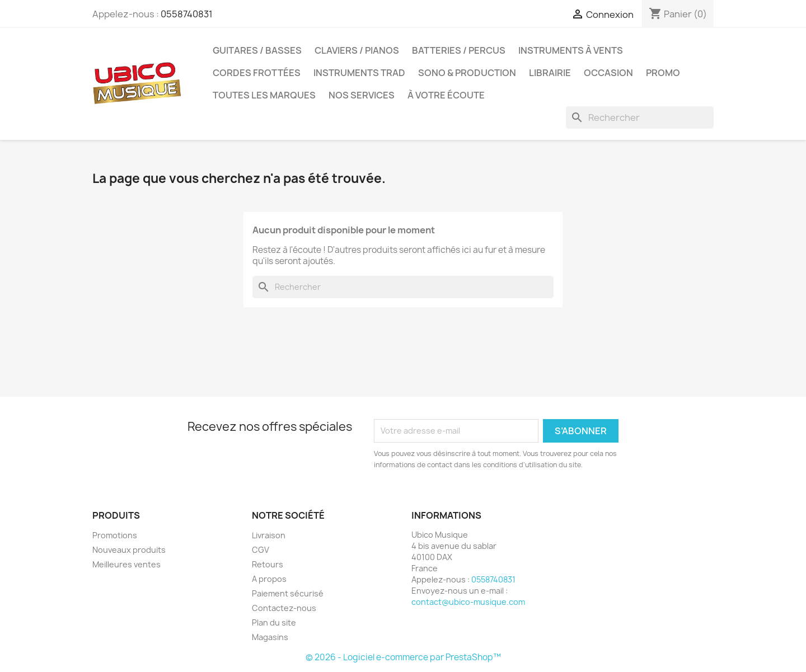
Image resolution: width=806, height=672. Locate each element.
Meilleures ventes (126, 564)
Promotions (115, 535)
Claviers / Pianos (357, 50)
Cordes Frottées (257, 73)
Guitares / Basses (257, 50)
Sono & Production (467, 73)
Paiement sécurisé (288, 593)
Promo (663, 73)
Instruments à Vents (571, 50)
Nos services (362, 95)
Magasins (270, 637)
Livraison (269, 535)
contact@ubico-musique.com (468, 602)
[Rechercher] (640, 118)
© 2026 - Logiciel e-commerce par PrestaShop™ (403, 657)
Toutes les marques (264, 95)
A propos (269, 579)
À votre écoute (446, 95)
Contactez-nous (284, 608)
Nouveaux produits (129, 550)
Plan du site (274, 622)
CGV (261, 550)
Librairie (550, 73)
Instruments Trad (359, 73)
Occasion (608, 73)
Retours (268, 564)
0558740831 (187, 14)
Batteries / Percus (459, 50)
